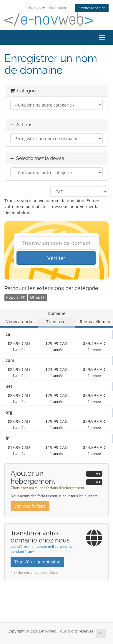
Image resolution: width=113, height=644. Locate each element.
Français (36, 8)
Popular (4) (16, 297)
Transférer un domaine (37, 562)
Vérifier (56, 258)
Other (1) (38, 297)
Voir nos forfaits (30, 506)
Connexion (58, 8)
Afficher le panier (92, 8)
